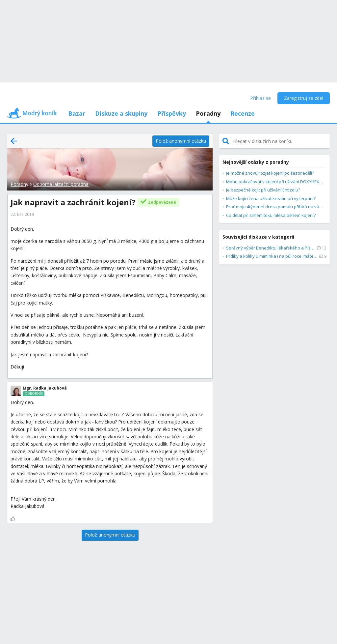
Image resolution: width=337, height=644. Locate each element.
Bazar (77, 113)
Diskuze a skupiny (121, 113)
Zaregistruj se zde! (304, 98)
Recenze (243, 113)
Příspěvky (172, 113)
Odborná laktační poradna (61, 184)
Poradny (208, 113)
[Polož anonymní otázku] (181, 141)
